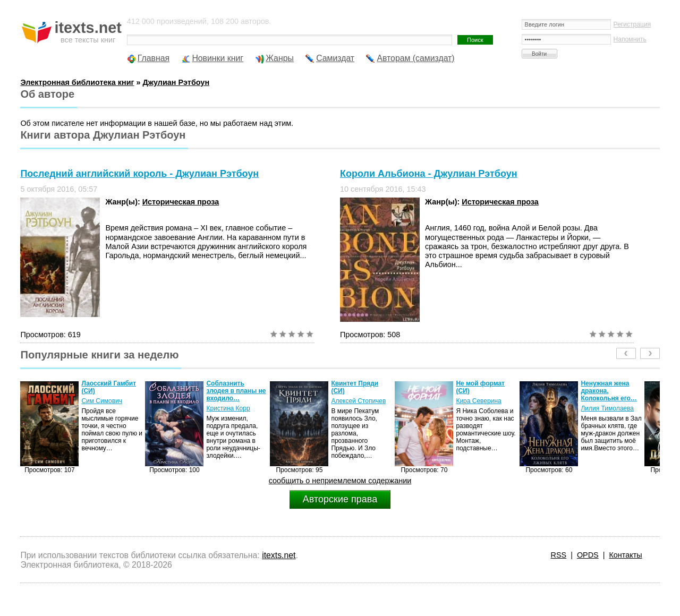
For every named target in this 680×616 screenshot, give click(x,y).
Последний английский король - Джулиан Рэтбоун (139, 174)
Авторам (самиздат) (415, 58)
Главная (154, 58)
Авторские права (340, 499)
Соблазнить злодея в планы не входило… (236, 391)
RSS (559, 555)
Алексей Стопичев (358, 401)
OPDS (588, 555)
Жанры (280, 58)
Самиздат (335, 58)
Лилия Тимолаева (607, 408)
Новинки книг (218, 58)
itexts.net (279, 555)
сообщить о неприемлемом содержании (340, 481)
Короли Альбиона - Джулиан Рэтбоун (429, 174)
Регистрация (632, 24)
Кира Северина (478, 401)
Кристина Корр (228, 408)
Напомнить (630, 39)
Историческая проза (181, 202)
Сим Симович (102, 401)
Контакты (625, 555)
